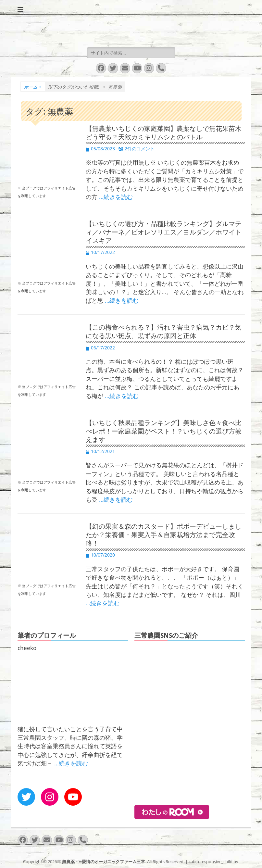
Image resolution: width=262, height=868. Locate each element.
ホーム (33, 87)
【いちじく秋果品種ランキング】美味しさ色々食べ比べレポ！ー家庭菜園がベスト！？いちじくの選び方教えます (164, 431)
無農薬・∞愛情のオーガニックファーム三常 (104, 862)
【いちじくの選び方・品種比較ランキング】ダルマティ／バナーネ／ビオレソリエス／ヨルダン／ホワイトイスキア (164, 232)
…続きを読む (116, 197)
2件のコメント (140, 149)
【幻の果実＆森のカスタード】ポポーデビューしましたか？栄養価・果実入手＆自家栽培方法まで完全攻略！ (164, 535)
